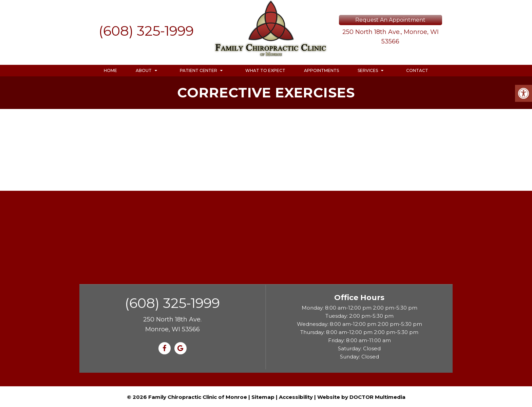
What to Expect (265, 70)
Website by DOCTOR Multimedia (361, 397)
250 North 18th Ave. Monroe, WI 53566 (172, 324)
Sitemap (263, 397)
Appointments (321, 70)
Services (368, 70)
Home (110, 70)
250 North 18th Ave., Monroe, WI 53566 (391, 37)
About (144, 70)
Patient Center (198, 70)
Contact (417, 70)
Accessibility (296, 397)
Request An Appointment (390, 20)
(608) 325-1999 (146, 31)
